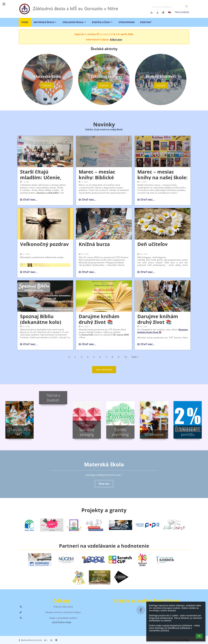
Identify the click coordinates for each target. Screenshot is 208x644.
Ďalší (136, 357)
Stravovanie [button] (127, 22)
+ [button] (152, 13)
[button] (170, 12)
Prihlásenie (182, 12)
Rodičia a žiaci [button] (103, 22)
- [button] (158, 13)
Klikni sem (116, 40)
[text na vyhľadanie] (170, 7)
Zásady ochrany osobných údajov (63, 612)
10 (126, 357)
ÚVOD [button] (25, 22)
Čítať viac (104, 484)
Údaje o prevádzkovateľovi (63, 618)
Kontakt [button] (146, 22)
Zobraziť (47, 85)
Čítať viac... (29, 200)
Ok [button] (199, 636)
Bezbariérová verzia (31, 640)
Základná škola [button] (75, 22)
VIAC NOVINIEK (104, 370)
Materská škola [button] (45, 22)
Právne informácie (63, 607)
